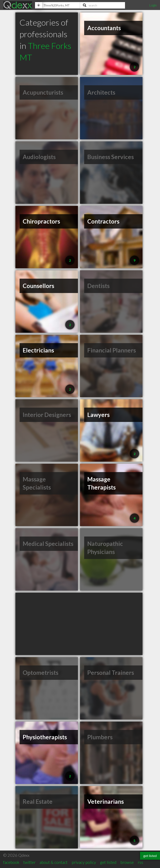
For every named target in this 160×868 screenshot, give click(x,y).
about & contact (54, 862)
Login (153, 5)
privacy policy (84, 862)
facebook (11, 862)
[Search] (102, 5)
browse (127, 862)
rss (140, 862)
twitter (29, 862)
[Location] (57, 5)
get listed (108, 862)
